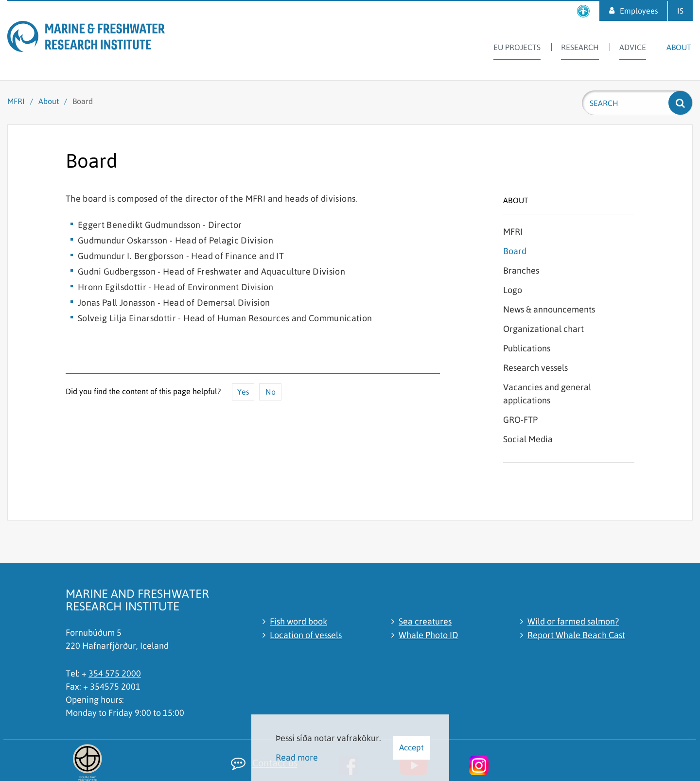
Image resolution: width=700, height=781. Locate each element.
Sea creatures (425, 621)
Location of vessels (306, 635)
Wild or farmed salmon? (573, 621)
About (49, 101)
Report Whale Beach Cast (576, 635)
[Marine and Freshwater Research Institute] (105, 38)
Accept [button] (411, 747)
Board (83, 101)
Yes (243, 392)
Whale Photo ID (429, 635)
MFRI (16, 101)
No (271, 392)
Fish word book (298, 621)
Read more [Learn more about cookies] (297, 757)
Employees (639, 11)
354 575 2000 (115, 673)
